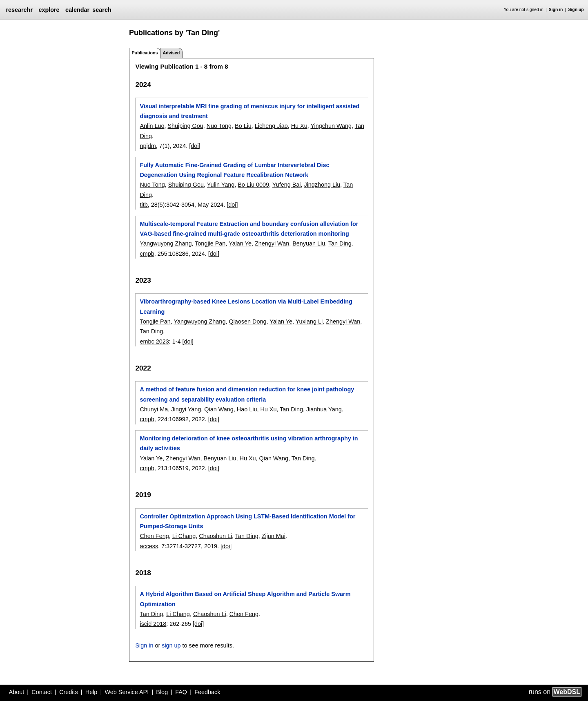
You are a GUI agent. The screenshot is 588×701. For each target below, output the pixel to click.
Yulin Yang (221, 185)
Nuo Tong (219, 126)
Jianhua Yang (324, 409)
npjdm (148, 146)
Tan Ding (340, 243)
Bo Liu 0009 (253, 185)
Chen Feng (154, 536)
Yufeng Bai (287, 185)
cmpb (147, 254)
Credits (69, 692)
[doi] (195, 146)
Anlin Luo (152, 126)
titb (144, 205)
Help (91, 692)
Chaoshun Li (215, 536)
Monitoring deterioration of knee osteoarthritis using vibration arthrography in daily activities (249, 443)
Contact (42, 692)
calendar (77, 10)
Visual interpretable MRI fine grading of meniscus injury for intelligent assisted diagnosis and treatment (249, 111)
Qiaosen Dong (247, 321)
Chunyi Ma (154, 409)
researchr (19, 10)
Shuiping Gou (185, 126)
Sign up (576, 10)
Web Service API (127, 692)
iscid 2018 (153, 624)
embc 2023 (154, 342)
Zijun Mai (274, 536)
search (102, 10)
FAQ (181, 692)
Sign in (556, 10)
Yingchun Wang (331, 126)
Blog (162, 692)
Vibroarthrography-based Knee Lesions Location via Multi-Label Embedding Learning (246, 306)
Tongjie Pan (210, 243)
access (149, 546)
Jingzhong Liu (322, 185)
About (17, 692)
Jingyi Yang (186, 409)
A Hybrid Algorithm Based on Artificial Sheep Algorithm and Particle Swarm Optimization (245, 599)
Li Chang (184, 536)
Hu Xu (299, 126)
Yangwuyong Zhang (166, 243)
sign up (171, 645)
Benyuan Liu (309, 243)
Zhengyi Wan (272, 243)
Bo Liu (243, 126)
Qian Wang (219, 409)
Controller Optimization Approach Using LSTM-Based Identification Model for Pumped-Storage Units (247, 521)
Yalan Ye (240, 243)
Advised (171, 53)
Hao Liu (247, 409)
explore (49, 10)
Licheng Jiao (271, 126)
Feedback (207, 692)
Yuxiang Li (309, 321)
